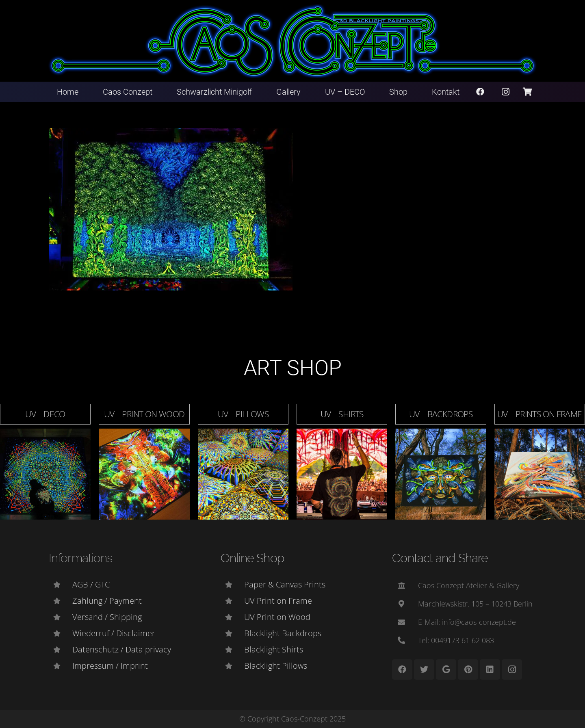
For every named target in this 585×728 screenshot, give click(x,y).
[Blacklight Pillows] (232, 666)
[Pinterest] (468, 669)
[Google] (446, 669)
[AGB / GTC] (61, 585)
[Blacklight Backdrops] (232, 633)
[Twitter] (424, 669)
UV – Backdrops (441, 414)
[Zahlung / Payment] (61, 601)
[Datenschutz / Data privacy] (61, 650)
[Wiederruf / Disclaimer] (61, 633)
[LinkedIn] (490, 669)
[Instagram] (506, 92)
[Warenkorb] (527, 92)
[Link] (293, 41)
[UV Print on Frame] (232, 601)
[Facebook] (480, 92)
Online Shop (252, 558)
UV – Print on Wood (144, 414)
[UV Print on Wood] (232, 617)
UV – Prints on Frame (540, 414)
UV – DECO (45, 414)
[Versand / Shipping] (61, 617)
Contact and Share (440, 558)
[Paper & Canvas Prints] (232, 585)
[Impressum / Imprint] (61, 666)
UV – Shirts (342, 414)
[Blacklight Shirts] (232, 650)
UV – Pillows (243, 414)
